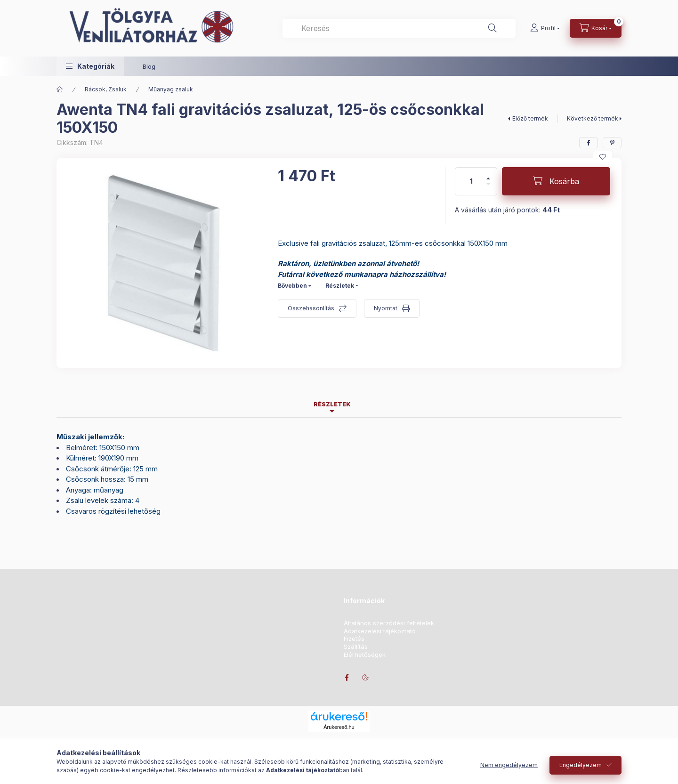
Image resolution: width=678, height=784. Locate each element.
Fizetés (354, 639)
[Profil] (545, 28)
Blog (149, 66)
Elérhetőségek (365, 655)
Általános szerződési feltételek (389, 623)
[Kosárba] (556, 181)
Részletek (340, 286)
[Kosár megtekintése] (596, 28)
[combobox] (399, 28)
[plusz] (488, 174)
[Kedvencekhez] (603, 157)
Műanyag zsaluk (171, 89)
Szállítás (356, 647)
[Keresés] (492, 28)
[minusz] (488, 188)
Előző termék (530, 118)
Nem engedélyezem (509, 765)
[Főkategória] (60, 89)
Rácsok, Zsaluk (106, 89)
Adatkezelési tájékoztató (380, 631)
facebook (347, 678)
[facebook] (589, 143)
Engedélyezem (581, 765)
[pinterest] (612, 143)
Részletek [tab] (332, 404)
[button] (90, 66)
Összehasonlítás (311, 308)
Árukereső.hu (339, 727)
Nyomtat (386, 308)
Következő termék (593, 118)
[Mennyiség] (471, 181)
